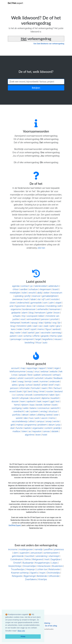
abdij (40, 293)
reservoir (36, 296)
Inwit (47, 559)
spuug (34, 323)
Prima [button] (23, 636)
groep (22, 385)
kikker (41, 316)
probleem (42, 425)
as (30, 431)
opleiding (19, 296)
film (50, 388)
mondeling (51, 306)
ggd (52, 401)
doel (12, 428)
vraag (21, 381)
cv (14, 395)
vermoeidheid (33, 319)
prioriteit (54, 319)
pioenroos (59, 549)
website (54, 372)
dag (12, 333)
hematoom (40, 313)
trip (24, 316)
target (38, 339)
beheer (47, 405)
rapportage (32, 368)
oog (54, 323)
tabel (52, 395)
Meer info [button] (21, 631)
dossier (15, 401)
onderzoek (55, 381)
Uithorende (54, 576)
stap (41, 323)
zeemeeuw (17, 299)
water (18, 333)
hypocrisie (20, 306)
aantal (31, 333)
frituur (38, 343)
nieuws (58, 339)
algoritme (29, 435)
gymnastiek (36, 303)
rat (34, 306)
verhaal (56, 375)
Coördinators (17, 559)
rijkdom (25, 405)
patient (13, 336)
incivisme (13, 549)
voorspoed (32, 316)
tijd (25, 391)
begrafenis (48, 339)
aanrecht (55, 408)
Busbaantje (28, 563)
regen (57, 368)
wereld (19, 418)
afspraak (24, 398)
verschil (32, 293)
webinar (45, 372)
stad (24, 333)
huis (31, 418)
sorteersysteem (51, 553)
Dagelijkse (56, 559)
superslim (24, 553)
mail (57, 385)
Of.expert (15, 3)
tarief (27, 329)
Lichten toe (42, 569)
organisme (16, 309)
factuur (57, 388)
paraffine (48, 549)
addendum (54, 286)
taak (39, 401)
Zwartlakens (31, 579)
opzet (33, 329)
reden (20, 329)
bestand (59, 391)
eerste (56, 421)
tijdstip (48, 323)
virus (37, 372)
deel (14, 381)
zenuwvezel (36, 553)
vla (39, 299)
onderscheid (23, 303)
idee (26, 418)
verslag (44, 411)
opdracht (31, 401)
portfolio (16, 415)
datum (52, 425)
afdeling (41, 415)
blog (31, 313)
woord (13, 391)
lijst (57, 395)
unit (48, 299)
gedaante (16, 313)
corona (20, 395)
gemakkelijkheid (50, 296)
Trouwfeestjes (18, 569)
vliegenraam (45, 289)
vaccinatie (46, 333)
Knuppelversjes (42, 563)
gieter (50, 313)
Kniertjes (43, 579)
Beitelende (42, 576)
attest (32, 421)
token (24, 431)
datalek (55, 431)
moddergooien (26, 549)
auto (45, 343)
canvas (46, 431)
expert (46, 401)
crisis (15, 375)
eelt (60, 306)
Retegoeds (17, 576)
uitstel (20, 378)
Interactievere (44, 566)
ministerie (21, 326)
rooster (50, 391)
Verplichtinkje (15, 566)
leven (38, 435)
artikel (45, 385)
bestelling (29, 343)
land (30, 391)
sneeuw (41, 306)
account (15, 368)
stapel (58, 303)
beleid (49, 415)
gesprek (45, 336)
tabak (33, 299)
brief (51, 385)
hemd (17, 405)
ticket (50, 368)
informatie (25, 388)
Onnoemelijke (29, 566)
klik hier (41, 248)
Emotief (17, 563)
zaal (35, 326)
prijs (58, 425)
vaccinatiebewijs (20, 421)
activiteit (39, 378)
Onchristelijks (53, 573)
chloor (16, 289)
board (56, 289)
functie (19, 428)
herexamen (55, 309)
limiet (42, 391)
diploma (46, 398)
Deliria (28, 559)
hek (61, 372)
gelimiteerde (18, 556)
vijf (43, 299)
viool (23, 319)
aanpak (22, 375)
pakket (37, 375)
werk (37, 418)
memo (41, 329)
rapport (42, 368)
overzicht (29, 378)
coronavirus (44, 408)
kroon (57, 313)
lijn (59, 323)
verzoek (29, 395)
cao (40, 326)
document (35, 398)
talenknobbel (41, 286)
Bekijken (36, 88)
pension (45, 319)
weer (56, 415)
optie (52, 326)
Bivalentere (57, 566)
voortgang (17, 408)
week (36, 381)
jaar (37, 333)
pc (32, 286)
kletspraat (15, 323)
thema (53, 336)
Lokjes (54, 563)
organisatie (38, 428)
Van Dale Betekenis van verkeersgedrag (49, 44)
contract (25, 286)
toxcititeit (30, 556)
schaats (17, 316)
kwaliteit (55, 398)
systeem (34, 411)
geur (58, 326)
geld (13, 425)
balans (33, 408)
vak (27, 411)
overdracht (19, 411)
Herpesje (31, 569)
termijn (28, 381)
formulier (36, 388)
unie (12, 306)
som (45, 303)
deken (33, 415)
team (23, 401)
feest (30, 375)
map (23, 368)
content (48, 428)
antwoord (47, 375)
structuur (53, 411)
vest (20, 336)
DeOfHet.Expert (15, 525)
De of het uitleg (51, 626)
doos (29, 306)
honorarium (57, 293)
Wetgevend (37, 559)
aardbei (24, 289)
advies (13, 378)
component (28, 339)
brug (13, 326)
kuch (27, 299)
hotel (45, 435)
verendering (41, 556)
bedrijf (37, 385)
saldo (26, 408)
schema (28, 336)
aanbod (56, 329)
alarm (25, 313)
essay (30, 372)
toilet (24, 293)
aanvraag (57, 333)
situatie (48, 378)
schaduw (33, 289)
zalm (51, 303)
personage (16, 339)
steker (46, 293)
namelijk (39, 549)
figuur (48, 329)
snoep (49, 421)
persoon (14, 388)
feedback (58, 378)
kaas (32, 405)
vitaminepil (54, 556)
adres (15, 385)
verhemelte (43, 309)
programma (30, 425)
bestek (39, 405)
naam (44, 388)
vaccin (44, 418)
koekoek (26, 323)
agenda (16, 286)
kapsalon (37, 431)
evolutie (55, 299)
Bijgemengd (30, 576)
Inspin (42, 573)
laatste (27, 428)
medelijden (15, 293)
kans (13, 329)
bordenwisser (29, 309)
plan (60, 336)
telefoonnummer (18, 372)
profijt (28, 296)
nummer (44, 381)
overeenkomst (41, 395)
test (58, 401)
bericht (15, 398)
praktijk (57, 428)
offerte (36, 336)
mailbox (16, 431)
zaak (46, 326)
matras (20, 425)
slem (16, 553)
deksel (25, 415)
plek (30, 326)
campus (40, 421)
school (29, 385)
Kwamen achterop (20, 573)
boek (19, 391)
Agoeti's (34, 573)
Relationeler (54, 569)
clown (12, 303)
